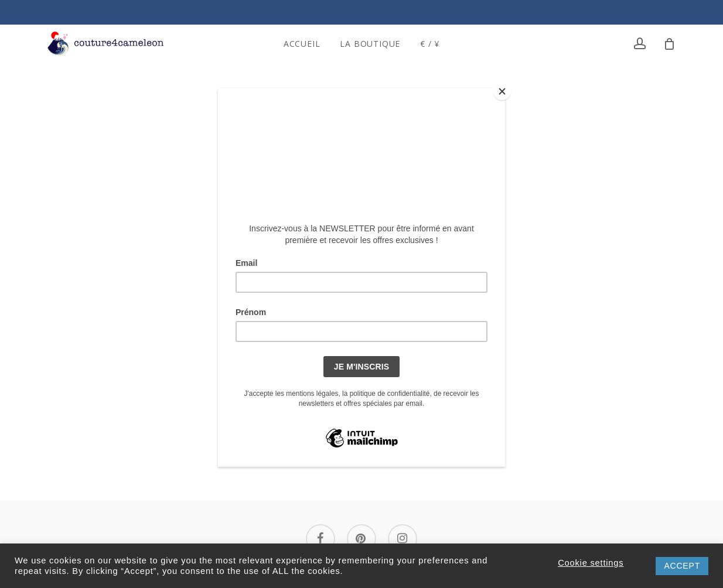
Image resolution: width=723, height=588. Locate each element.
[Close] (502, 91)
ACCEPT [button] (682, 566)
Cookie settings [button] (591, 563)
